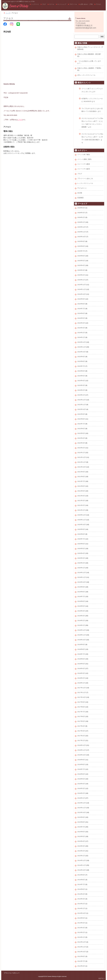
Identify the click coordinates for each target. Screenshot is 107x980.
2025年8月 (81, 246)
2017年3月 (81, 731)
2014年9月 (81, 875)
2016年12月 (82, 745)
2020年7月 (81, 539)
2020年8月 (81, 534)
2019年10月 (82, 582)
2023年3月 (81, 385)
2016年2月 (81, 793)
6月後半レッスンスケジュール (92, 99)
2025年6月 (81, 256)
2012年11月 (82, 947)
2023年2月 (81, 390)
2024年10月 (82, 294)
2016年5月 (81, 779)
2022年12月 (82, 400)
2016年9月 (81, 760)
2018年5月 (81, 664)
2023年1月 (81, 395)
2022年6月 (81, 429)
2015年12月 (82, 803)
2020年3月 (81, 558)
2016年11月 (82, 750)
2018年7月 (81, 654)
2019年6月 (81, 601)
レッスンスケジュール (85, 183)
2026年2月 (81, 217)
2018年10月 (82, 640)
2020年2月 (81, 563)
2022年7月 (81, 424)
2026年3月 (81, 213)
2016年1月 (81, 798)
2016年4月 (81, 784)
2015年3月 (81, 846)
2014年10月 (82, 870)
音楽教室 (80, 198)
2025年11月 (82, 232)
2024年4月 (81, 323)
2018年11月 (82, 635)
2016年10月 (82, 755)
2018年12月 (82, 630)
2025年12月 (82, 227)
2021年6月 (81, 486)
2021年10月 (82, 467)
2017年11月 (82, 692)
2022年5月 (81, 433)
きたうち (89, 92)
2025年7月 (81, 251)
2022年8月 (81, 419)
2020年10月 (82, 524)
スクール (52, 4)
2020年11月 (82, 520)
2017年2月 (81, 736)
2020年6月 (81, 544)
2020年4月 (81, 553)
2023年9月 (81, 357)
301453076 (87, 101)
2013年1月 (81, 937)
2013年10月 (82, 913)
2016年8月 (81, 764)
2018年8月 (81, 649)
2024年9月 (81, 299)
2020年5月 (81, 548)
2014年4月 (81, 894)
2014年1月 (81, 908)
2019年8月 (81, 592)
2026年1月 (81, 222)
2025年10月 (82, 237)
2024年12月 (82, 285)
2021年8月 (81, 476)
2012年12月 (82, 942)
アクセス (98, 4)
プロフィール (73, 4)
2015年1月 (81, 856)
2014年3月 (81, 899)
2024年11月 (82, 289)
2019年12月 (82, 572)
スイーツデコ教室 (84, 164)
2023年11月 (82, 347)
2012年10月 (82, 952)
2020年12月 (82, 515)
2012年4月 (81, 966)
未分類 (80, 193)
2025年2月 (81, 275)
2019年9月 (81, 587)
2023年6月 (81, 371)
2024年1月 (81, 337)
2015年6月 (81, 832)
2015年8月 (81, 822)
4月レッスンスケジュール (86, 75)
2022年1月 (81, 452)
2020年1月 (81, 568)
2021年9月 (81, 472)
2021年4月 (81, 496)
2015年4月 (81, 841)
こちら (20, 120)
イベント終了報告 (84, 154)
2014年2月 (81, 904)
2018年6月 (81, 659)
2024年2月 (81, 333)
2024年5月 (81, 318)
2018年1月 (81, 683)
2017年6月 (81, 716)
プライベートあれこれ (85, 178)
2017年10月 (82, 697)
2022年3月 (81, 443)
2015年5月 (81, 836)
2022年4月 (81, 438)
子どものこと (82, 188)
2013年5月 (81, 918)
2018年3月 (81, 673)
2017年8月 (81, 707)
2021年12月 (82, 457)
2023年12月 (82, 342)
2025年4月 (81, 265)
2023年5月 (81, 376)
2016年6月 (81, 774)
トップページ (35, 4)
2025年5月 (81, 261)
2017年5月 (81, 721)
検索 (102, 37)
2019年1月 (81, 625)
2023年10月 (82, 352)
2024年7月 (81, 309)
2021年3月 (81, 500)
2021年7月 (81, 481)
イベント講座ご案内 (84, 159)
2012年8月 (81, 956)
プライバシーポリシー (12, 973)
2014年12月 (82, 860)
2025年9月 (81, 241)
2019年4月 (81, 611)
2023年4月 (81, 381)
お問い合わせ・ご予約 (86, 4)
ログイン (102, 978)
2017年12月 (82, 688)
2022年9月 (81, 414)
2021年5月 (81, 491)
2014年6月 (81, 889)
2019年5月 (81, 606)
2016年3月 (81, 788)
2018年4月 (81, 668)
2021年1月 (81, 510)
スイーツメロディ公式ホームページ (15, 6)
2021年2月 (81, 505)
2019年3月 (81, 616)
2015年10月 (82, 812)
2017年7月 (81, 712)
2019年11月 (82, 577)
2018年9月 (81, 644)
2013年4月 (81, 923)
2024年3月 (81, 328)
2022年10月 (82, 409)
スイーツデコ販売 (84, 169)
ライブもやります (88, 108)
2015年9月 (81, 817)
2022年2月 (81, 448)
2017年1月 (81, 740)
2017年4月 (81, 726)
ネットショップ (62, 4)
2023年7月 (81, 366)
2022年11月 (82, 405)
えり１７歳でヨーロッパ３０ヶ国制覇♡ (92, 124)
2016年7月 (81, 769)
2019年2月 (81, 620)
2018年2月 (81, 678)
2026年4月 (81, 208)
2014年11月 (82, 865)
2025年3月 (81, 270)
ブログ (44, 4)
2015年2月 (81, 851)
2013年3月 (81, 928)
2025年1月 (81, 280)
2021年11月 (82, 462)
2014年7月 (81, 884)
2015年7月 (81, 827)
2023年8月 (81, 361)
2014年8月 (81, 880)
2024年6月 (81, 313)
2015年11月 (82, 808)
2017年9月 (81, 702)
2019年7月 (81, 596)
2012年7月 (81, 961)
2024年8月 (81, 304)
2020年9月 (81, 529)
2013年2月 (81, 932)
